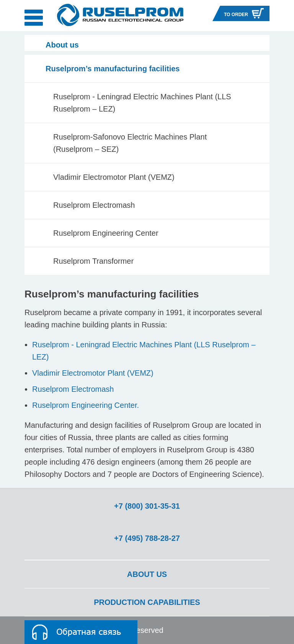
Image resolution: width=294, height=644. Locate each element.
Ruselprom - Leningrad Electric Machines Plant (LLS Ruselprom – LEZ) (142, 103)
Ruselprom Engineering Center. (86, 405)
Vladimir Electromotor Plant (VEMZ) (114, 177)
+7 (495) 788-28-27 (147, 538)
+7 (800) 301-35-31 (147, 506)
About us (147, 574)
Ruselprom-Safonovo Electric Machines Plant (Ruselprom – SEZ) (130, 143)
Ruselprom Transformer (93, 261)
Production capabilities (147, 602)
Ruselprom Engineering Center (106, 233)
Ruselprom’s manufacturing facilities (113, 69)
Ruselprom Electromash (94, 205)
